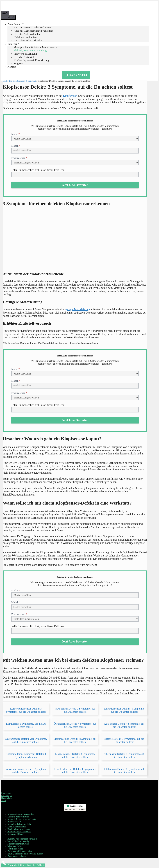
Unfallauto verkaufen (25, 37)
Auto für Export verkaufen (19, 832)
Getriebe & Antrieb (24, 57)
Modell (16, 146)
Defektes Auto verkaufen (27, 34)
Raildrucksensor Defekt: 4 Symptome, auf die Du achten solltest (124, 710)
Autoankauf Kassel (16, 834)
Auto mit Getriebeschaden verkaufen (33, 31)
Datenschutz (7, 798)
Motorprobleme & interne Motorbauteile (35, 47)
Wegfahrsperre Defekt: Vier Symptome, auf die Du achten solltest (26, 740)
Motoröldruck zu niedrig (18, 841)
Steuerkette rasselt (15, 849)
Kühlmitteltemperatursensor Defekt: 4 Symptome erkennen (26, 755)
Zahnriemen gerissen (17, 856)
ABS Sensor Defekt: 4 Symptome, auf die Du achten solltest (124, 725)
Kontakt (12, 67)
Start (5, 81)
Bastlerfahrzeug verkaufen (19, 829)
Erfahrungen (7, 796)
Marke (16, 134)
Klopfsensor (70, 96)
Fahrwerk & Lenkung (25, 54)
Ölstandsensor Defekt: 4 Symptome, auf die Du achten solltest (75, 725)
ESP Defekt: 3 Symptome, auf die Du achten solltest (26, 725)
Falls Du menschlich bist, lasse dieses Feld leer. (38, 170)
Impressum (6, 793)
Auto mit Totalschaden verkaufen (22, 819)
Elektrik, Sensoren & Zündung (30, 50)
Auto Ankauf (16, 24)
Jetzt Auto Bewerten (75, 185)
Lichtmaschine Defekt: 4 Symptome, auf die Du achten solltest (75, 740)
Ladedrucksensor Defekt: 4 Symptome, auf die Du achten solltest (75, 771)
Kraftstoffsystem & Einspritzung (31, 60)
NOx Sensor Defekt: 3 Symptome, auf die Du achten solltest (75, 710)
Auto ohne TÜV (15, 822)
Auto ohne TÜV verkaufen (28, 41)
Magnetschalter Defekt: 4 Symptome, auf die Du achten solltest (75, 755)
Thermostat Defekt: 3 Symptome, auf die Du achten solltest (124, 755)
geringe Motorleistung (77, 309)
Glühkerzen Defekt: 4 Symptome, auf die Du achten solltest (124, 771)
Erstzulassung (19, 158)
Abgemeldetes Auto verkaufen (21, 814)
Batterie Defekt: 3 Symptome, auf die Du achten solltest (124, 740)
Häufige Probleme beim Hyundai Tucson (25, 854)
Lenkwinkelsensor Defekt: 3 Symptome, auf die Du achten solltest (26, 771)
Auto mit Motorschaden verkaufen (32, 27)
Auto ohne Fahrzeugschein (19, 824)
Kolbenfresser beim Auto (18, 844)
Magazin (18, 64)
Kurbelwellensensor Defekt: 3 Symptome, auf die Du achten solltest (26, 710)
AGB (4, 801)
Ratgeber (14, 44)
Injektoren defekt (15, 846)
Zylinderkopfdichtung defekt (20, 851)
